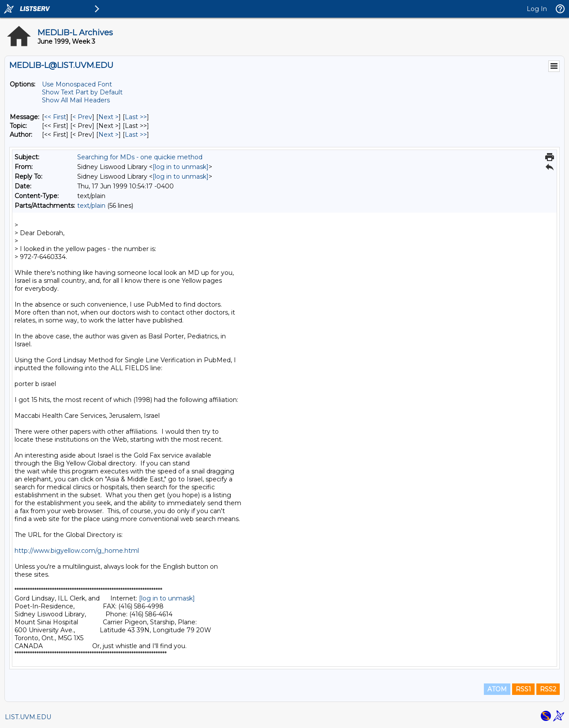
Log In (537, 9)
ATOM (497, 689)
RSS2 (548, 689)
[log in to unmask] (181, 167)
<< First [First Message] (55, 117)
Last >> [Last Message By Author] (136, 135)
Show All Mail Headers (76, 100)
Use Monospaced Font (77, 84)
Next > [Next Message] (109, 117)
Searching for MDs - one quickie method (140, 157)
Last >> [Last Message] (136, 117)
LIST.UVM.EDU (28, 717)
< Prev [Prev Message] (82, 117)
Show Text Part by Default (82, 92)
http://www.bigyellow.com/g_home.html (77, 551)
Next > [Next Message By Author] (109, 135)
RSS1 (523, 689)
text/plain (91, 206)
